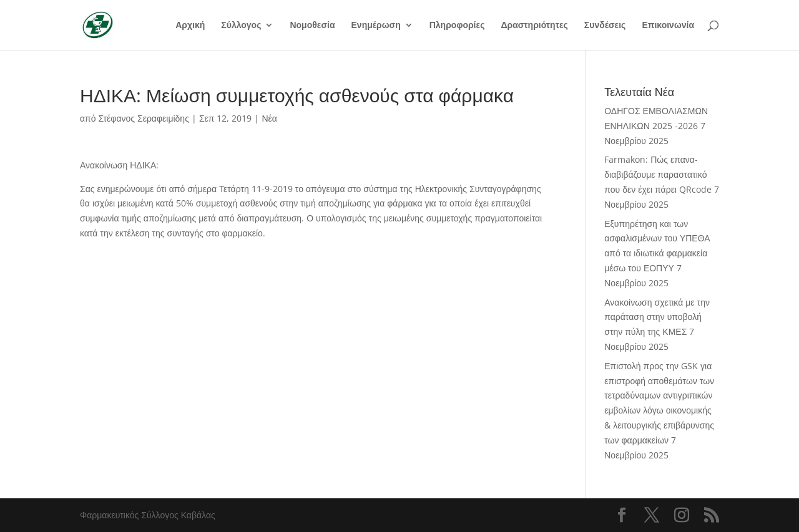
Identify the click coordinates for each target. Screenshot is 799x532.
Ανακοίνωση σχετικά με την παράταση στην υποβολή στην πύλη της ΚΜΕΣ (657, 317)
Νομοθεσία (312, 26)
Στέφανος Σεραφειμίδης (144, 118)
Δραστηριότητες (534, 26)
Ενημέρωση (376, 26)
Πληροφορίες (457, 26)
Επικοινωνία (668, 26)
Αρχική (190, 26)
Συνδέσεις (605, 26)
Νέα (269, 118)
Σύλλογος (241, 26)
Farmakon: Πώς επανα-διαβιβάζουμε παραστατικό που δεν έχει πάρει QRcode (658, 174)
